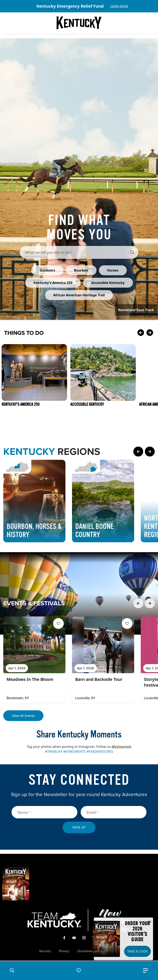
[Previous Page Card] (138, 452)
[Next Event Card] (150, 603)
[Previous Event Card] (138, 603)
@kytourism (121, 747)
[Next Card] (150, 333)
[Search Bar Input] (75, 252)
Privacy (64, 951)
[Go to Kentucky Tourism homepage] (79, 23)
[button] (12, 971)
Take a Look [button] (137, 951)
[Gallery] (79, 6)
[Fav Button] (58, 624)
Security (45, 951)
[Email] (114, 812)
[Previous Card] (141, 333)
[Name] (44, 812)
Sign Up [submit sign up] (79, 827)
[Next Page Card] (150, 452)
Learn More (119, 6)
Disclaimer (85, 951)
